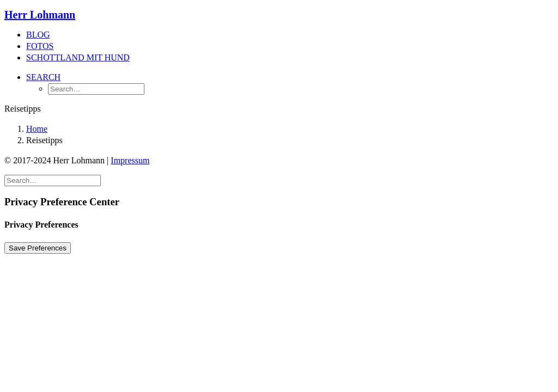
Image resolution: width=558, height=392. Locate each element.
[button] (43, 77)
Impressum (130, 160)
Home (37, 129)
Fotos (40, 46)
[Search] (53, 180)
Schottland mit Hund (78, 57)
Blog (38, 35)
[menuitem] (290, 35)
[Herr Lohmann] (279, 15)
